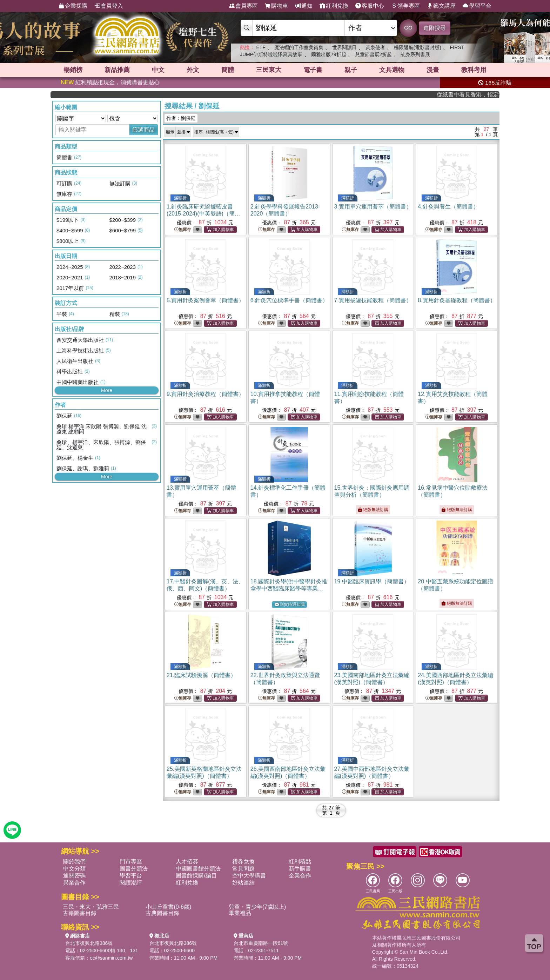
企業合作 (300, 876)
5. (205, 300)
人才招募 (187, 862)
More (107, 390)
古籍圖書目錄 (80, 913)
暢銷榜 (73, 70)
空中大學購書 (249, 876)
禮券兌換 (243, 862)
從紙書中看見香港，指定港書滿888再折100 (477, 95)
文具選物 (392, 70)
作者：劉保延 (181, 118)
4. (448, 207)
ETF (261, 47)
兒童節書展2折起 (374, 54)
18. (289, 588)
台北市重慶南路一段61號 (261, 943)
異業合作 (74, 883)
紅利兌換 (334, 6)
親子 (351, 70)
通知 (304, 6)
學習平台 (477, 6)
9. (205, 394)
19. (372, 581)
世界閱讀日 (344, 47)
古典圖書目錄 (162, 913)
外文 (193, 70)
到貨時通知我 (290, 605)
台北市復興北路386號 (89, 943)
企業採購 (73, 6)
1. (203, 214)
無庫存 (183, 230)
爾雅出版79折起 (329, 54)
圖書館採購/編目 (196, 876)
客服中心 (370, 6)
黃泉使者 (375, 47)
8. (457, 300)
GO (408, 28)
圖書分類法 (134, 869)
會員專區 (243, 6)
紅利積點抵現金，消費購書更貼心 (110, 82)
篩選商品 (143, 130)
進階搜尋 (435, 28)
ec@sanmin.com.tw (111, 958)
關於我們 (74, 862)
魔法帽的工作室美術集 (299, 47)
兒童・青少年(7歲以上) (257, 907)
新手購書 (300, 869)
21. (201, 675)
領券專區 (405, 6)
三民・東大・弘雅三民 (91, 907)
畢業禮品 (240, 913)
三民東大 (269, 70)
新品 (117, 70)
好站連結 (243, 883)
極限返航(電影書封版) (418, 47)
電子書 (313, 70)
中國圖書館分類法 (198, 869)
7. (373, 300)
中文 (158, 70)
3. (373, 207)
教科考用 (474, 70)
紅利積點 (300, 862)
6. (289, 300)
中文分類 (74, 869)
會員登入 (109, 6)
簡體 (228, 70)
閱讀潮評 (131, 883)
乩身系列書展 (415, 54)
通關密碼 (74, 876)
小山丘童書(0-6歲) (168, 907)
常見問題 (243, 869)
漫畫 (433, 70)
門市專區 (131, 862)
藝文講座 (441, 6)
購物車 (276, 6)
